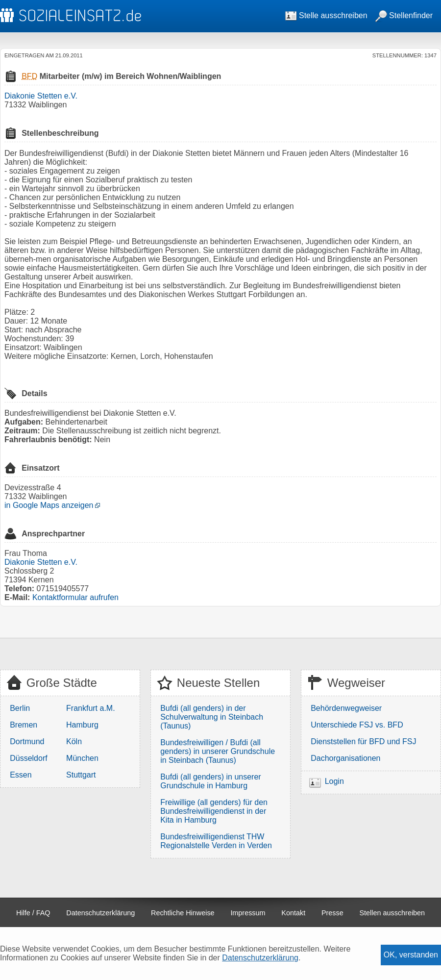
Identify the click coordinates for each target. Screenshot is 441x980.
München (82, 758)
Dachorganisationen (345, 758)
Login (334, 781)
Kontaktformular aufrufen (75, 597)
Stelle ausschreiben (326, 15)
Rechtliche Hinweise (183, 913)
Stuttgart (81, 775)
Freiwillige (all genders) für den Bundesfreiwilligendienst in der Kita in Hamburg (214, 811)
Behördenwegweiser (346, 708)
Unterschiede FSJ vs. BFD (357, 725)
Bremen (24, 725)
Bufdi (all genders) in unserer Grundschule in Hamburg (210, 781)
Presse (332, 913)
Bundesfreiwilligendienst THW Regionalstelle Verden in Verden (216, 841)
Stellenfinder (404, 15)
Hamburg (82, 725)
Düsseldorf (28, 758)
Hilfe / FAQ (33, 913)
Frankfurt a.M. (91, 708)
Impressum (248, 913)
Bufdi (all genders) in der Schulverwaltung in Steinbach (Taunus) (212, 717)
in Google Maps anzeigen (49, 505)
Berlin (20, 708)
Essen (21, 775)
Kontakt (293, 913)
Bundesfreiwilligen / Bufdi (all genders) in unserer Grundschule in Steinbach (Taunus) (218, 751)
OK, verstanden (411, 955)
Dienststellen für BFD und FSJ (363, 741)
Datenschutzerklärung (100, 913)
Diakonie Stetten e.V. (41, 96)
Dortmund (27, 741)
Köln (74, 741)
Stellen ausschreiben (392, 913)
